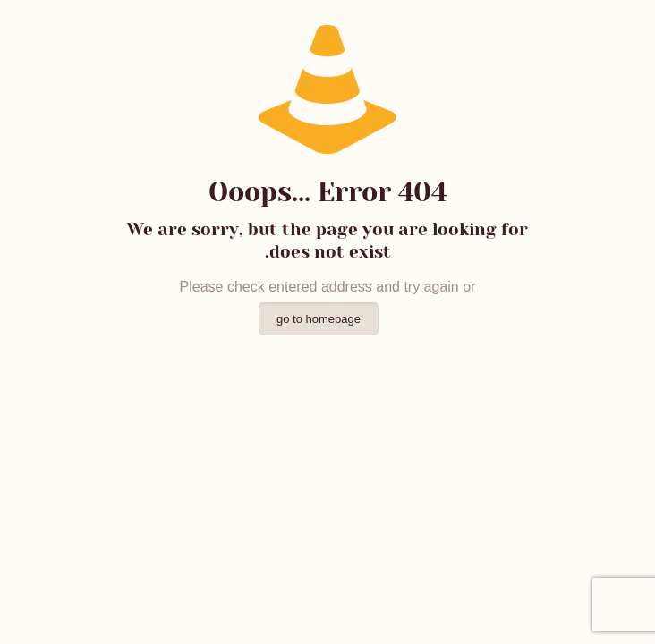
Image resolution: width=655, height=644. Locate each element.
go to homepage (319, 319)
